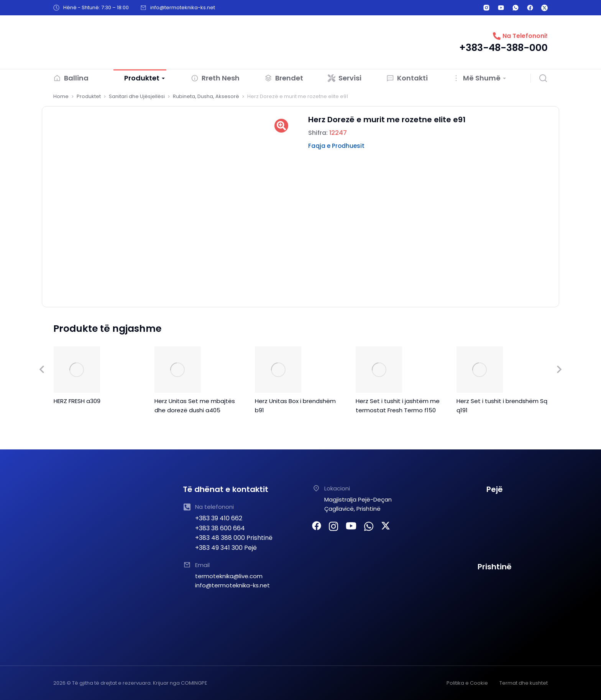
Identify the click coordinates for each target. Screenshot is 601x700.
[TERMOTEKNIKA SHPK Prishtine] (495, 605)
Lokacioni (337, 488)
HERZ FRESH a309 (77, 401)
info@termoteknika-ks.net (183, 7)
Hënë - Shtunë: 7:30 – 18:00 (96, 7)
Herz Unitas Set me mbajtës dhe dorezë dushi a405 (195, 405)
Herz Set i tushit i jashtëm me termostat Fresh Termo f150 (398, 405)
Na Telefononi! (525, 36)
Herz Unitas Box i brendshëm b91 (295, 405)
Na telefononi (214, 506)
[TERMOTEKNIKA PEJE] (495, 528)
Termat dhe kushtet (524, 683)
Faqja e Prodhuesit (336, 146)
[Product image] (77, 369)
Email (202, 565)
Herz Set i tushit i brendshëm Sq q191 (502, 405)
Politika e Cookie (467, 683)
